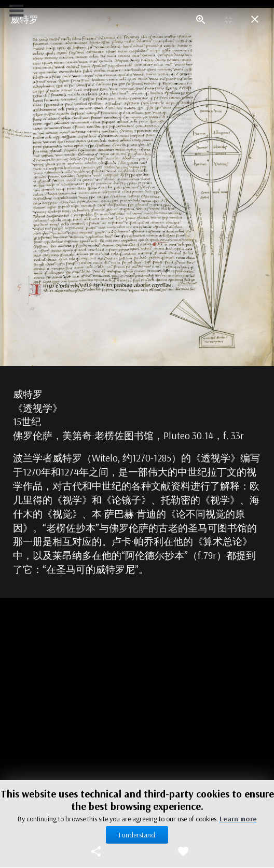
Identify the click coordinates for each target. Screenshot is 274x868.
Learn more (238, 819)
